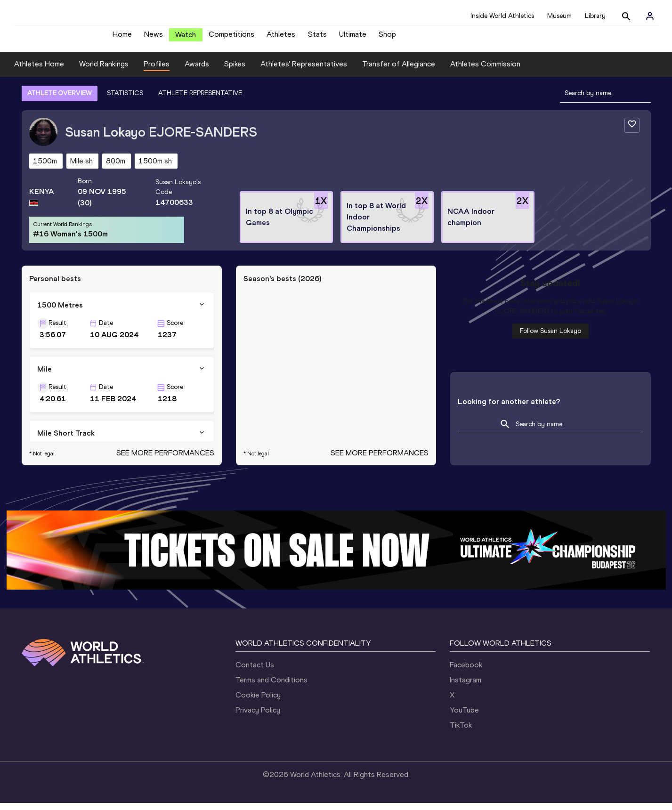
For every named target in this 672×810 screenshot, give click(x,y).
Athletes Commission (485, 71)
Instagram (466, 687)
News (154, 38)
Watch (186, 38)
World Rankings (104, 71)
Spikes (235, 71)
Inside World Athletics (502, 16)
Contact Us (255, 672)
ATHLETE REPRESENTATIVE (200, 100)
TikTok (461, 732)
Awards (197, 71)
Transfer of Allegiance (399, 71)
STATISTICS (125, 100)
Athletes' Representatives (304, 71)
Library (595, 16)
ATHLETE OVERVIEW (60, 100)
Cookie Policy (258, 702)
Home (122, 38)
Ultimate (353, 38)
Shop (387, 38)
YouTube (464, 717)
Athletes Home (39, 71)
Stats (317, 38)
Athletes (281, 38)
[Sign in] (650, 16)
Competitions (231, 38)
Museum (559, 16)
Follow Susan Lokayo (551, 338)
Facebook (466, 672)
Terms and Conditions (271, 687)
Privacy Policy (258, 717)
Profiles (157, 71)
